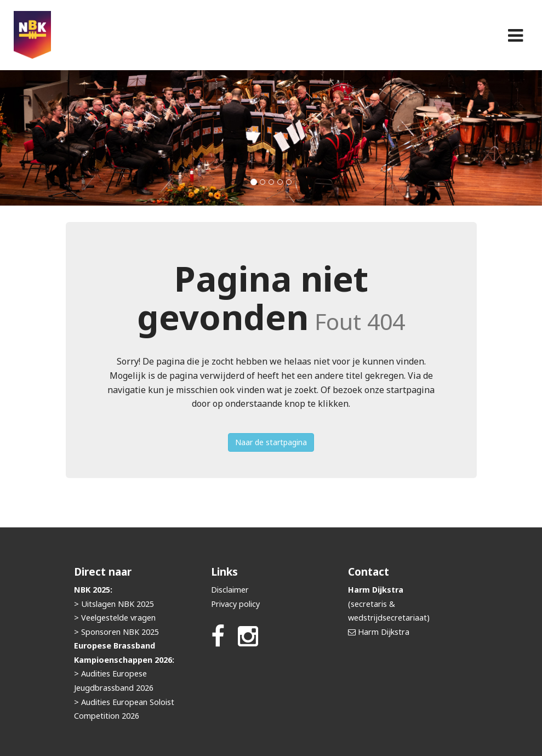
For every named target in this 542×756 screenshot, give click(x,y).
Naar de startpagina (271, 442)
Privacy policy (235, 604)
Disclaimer (230, 590)
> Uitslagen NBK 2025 (114, 604)
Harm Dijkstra (384, 632)
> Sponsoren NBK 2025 (116, 632)
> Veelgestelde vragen (115, 618)
